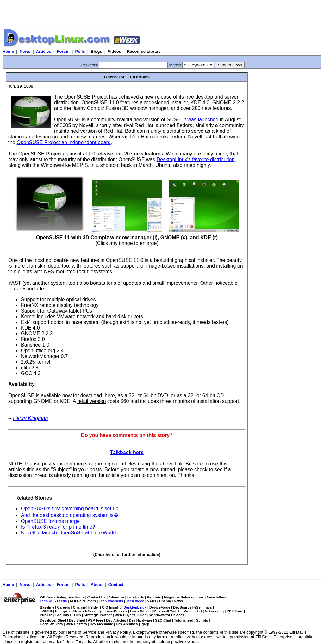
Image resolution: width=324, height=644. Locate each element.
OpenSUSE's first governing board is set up (70, 509)
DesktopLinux (135, 607)
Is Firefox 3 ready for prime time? (58, 527)
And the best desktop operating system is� (70, 515)
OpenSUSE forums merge (50, 521)
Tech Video (135, 601)
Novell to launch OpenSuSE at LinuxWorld (68, 533)
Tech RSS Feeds (53, 601)
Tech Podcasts (111, 601)
